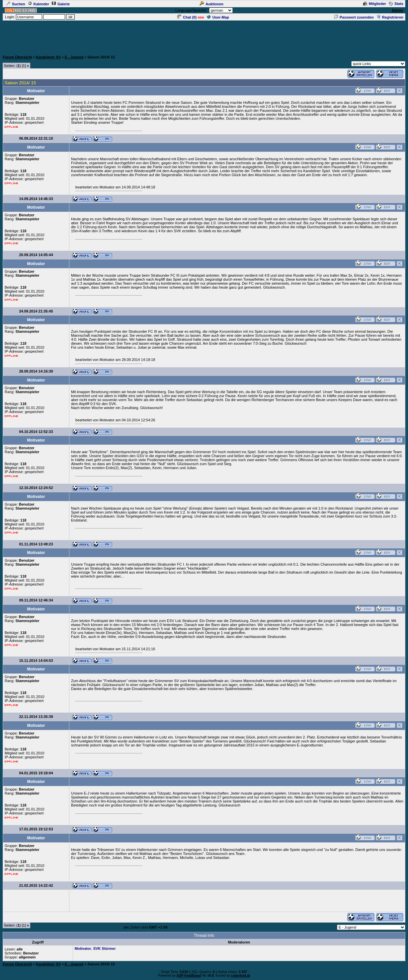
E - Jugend (74, 57)
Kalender (39, 4)
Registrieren (390, 17)
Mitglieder (375, 4)
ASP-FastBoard (189, 976)
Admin (397, 10)
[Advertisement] (204, 36)
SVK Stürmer (105, 948)
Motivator (83, 948)
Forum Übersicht (17, 57)
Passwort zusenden (354, 17)
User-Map (218, 17)
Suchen (16, 4)
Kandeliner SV (48, 57)
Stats (396, 4)
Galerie (61, 4)
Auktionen (211, 4)
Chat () (187, 17)
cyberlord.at (241, 976)
